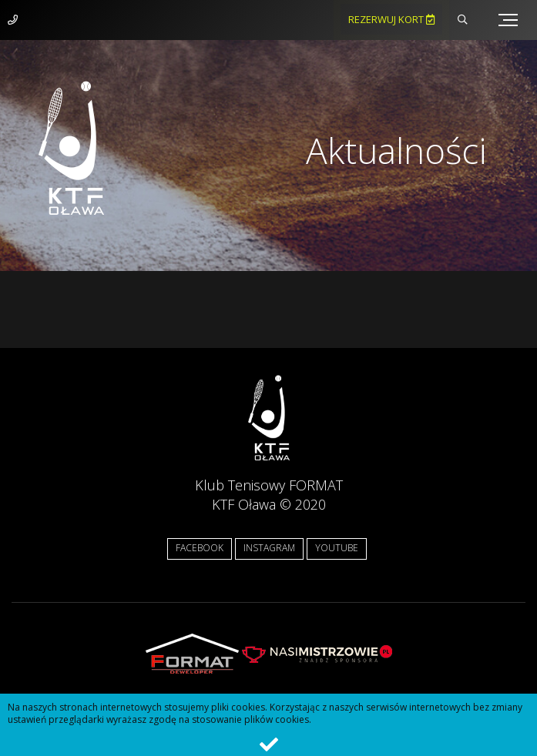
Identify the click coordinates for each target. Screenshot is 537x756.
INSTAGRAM (269, 548)
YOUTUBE (337, 548)
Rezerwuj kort (391, 19)
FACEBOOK (200, 548)
